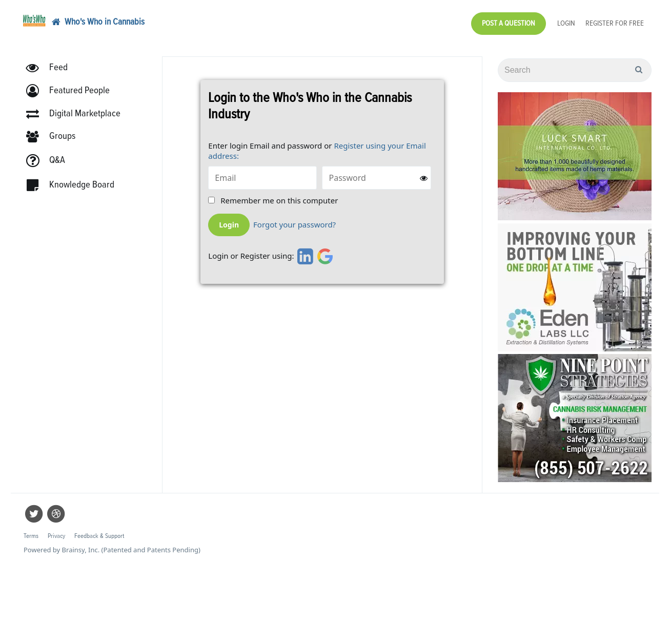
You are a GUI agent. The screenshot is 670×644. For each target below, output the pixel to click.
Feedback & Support (99, 536)
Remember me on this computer (279, 201)
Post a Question (509, 23)
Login (566, 23)
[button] (73, 91)
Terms (31, 536)
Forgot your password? (295, 225)
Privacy (56, 536)
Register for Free (615, 23)
